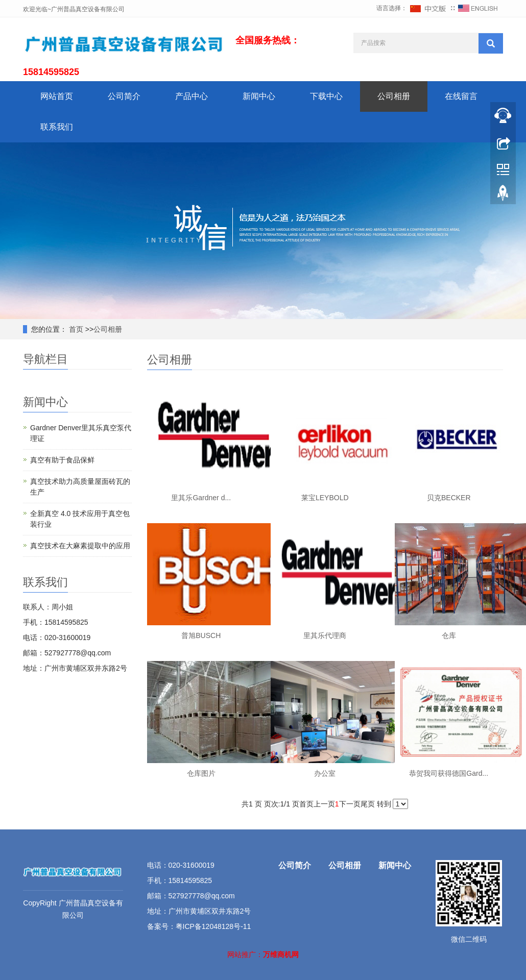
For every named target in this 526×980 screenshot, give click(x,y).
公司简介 (124, 96)
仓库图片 (201, 773)
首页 (75, 329)
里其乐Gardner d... (201, 498)
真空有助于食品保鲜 (62, 460)
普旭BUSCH (201, 635)
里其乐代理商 (325, 635)
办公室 (325, 773)
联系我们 (57, 127)
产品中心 (192, 96)
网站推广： (245, 954)
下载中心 (326, 96)
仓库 (449, 635)
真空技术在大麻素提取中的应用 (80, 546)
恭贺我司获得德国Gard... (449, 773)
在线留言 (461, 96)
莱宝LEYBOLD (325, 498)
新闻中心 (259, 96)
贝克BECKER (449, 498)
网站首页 (57, 96)
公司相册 (394, 96)
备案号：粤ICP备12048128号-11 (199, 926)
